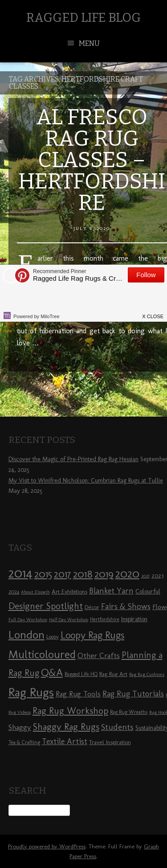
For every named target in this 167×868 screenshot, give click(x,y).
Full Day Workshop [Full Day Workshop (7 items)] (28, 620)
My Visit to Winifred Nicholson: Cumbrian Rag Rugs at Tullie (86, 481)
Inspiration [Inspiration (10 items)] (134, 619)
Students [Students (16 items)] (117, 727)
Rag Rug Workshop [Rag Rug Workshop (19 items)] (70, 710)
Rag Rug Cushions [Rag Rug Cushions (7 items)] (147, 674)
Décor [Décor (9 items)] (92, 607)
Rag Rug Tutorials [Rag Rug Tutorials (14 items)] (133, 694)
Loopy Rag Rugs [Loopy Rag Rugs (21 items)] (92, 635)
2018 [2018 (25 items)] (83, 574)
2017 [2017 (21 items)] (63, 574)
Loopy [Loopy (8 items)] (53, 637)
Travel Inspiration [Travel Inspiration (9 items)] (110, 742)
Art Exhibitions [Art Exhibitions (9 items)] (69, 591)
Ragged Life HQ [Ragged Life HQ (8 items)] (81, 674)
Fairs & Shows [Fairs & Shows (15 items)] (126, 606)
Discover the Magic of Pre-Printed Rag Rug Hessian (73, 459)
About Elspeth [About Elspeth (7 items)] (35, 592)
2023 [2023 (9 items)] (157, 575)
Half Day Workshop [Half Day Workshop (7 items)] (69, 620)
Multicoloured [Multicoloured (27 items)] (42, 654)
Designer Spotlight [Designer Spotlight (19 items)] (46, 606)
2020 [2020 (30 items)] (127, 573)
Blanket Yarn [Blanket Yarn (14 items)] (111, 591)
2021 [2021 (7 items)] (145, 576)
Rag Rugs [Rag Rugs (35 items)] (31, 692)
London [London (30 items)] (26, 635)
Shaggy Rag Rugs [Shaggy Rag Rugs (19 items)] (66, 727)
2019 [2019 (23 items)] (104, 574)
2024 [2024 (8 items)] (14, 592)
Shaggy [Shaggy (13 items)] (20, 727)
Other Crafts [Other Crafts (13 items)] (99, 655)
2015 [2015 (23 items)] (43, 574)
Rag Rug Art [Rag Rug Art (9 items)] (113, 674)
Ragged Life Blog (83, 18)
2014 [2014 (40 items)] (20, 573)
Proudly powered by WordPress (47, 846)
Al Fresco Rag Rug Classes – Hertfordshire (92, 160)
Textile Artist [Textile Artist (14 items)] (65, 741)
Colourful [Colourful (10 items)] (148, 592)
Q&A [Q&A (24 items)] (52, 672)
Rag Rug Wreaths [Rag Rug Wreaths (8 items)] (129, 712)
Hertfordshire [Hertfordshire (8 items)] (105, 619)
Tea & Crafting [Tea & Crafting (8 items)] (24, 742)
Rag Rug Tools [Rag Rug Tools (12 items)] (78, 694)
